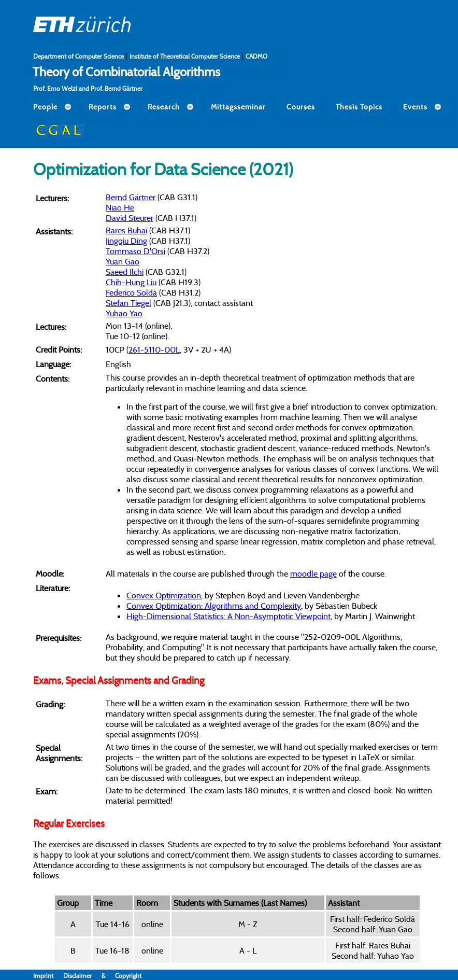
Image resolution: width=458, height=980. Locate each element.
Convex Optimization (164, 595)
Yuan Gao (123, 261)
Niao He (120, 207)
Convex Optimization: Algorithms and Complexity (214, 606)
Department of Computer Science (79, 56)
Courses (301, 107)
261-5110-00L (154, 349)
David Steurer (130, 218)
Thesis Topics (359, 107)
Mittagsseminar (238, 107)
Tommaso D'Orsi (135, 251)
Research (164, 107)
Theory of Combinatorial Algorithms (126, 72)
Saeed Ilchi (125, 272)
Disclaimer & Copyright (102, 976)
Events (415, 107)
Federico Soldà (131, 292)
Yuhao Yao (124, 313)
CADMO (256, 56)
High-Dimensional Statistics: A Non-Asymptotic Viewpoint (228, 616)
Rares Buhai (126, 230)
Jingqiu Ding (126, 241)
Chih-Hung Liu (131, 282)
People (45, 107)
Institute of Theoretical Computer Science (185, 56)
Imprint (48, 976)
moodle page (313, 573)
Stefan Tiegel (128, 303)
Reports (103, 107)
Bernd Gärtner (131, 197)
